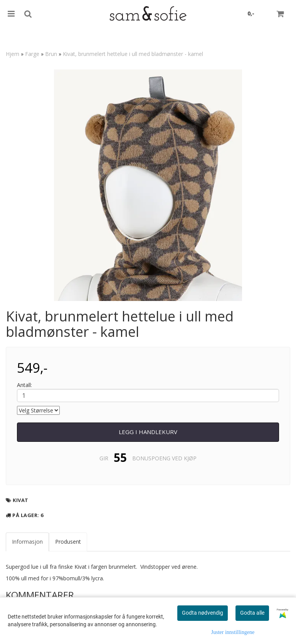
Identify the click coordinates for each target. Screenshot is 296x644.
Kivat (21, 500)
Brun (51, 54)
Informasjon (27, 542)
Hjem (13, 54)
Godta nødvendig (203, 613)
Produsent (68, 542)
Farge (32, 54)
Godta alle (252, 613)
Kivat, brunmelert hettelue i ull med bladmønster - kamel (133, 54)
